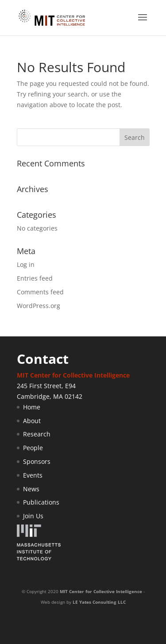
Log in (26, 264)
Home (32, 407)
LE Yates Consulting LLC (99, 602)
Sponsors (37, 461)
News (31, 489)
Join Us (33, 516)
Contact (43, 359)
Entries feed (35, 278)
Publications (41, 502)
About (32, 421)
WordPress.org (39, 306)
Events (33, 475)
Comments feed (40, 292)
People (33, 448)
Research (37, 434)
